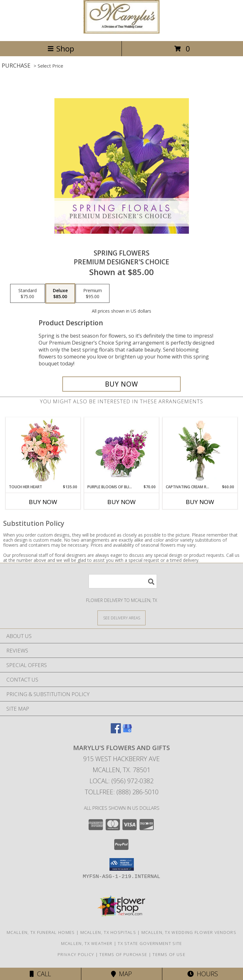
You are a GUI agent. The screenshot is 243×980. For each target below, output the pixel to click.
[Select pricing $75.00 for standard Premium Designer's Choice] (28, 293)
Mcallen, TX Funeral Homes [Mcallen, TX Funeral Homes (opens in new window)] (41, 932)
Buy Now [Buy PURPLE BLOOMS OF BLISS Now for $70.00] (121, 502)
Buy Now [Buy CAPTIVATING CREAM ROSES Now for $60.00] (200, 502)
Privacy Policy (76, 954)
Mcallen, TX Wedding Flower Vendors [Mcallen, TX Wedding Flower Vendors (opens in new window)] (189, 932)
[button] (122, 864)
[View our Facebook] (116, 731)
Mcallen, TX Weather (87, 943)
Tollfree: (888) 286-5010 (122, 792)
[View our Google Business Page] (127, 731)
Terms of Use (169, 954)
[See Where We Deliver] (121, 618)
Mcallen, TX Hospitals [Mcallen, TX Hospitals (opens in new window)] (108, 932)
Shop (61, 48)
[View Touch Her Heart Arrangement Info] (43, 451)
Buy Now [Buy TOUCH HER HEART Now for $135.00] (43, 502)
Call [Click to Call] (40, 974)
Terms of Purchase (123, 954)
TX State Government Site (150, 943)
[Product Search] (123, 581)
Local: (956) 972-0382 (121, 781)
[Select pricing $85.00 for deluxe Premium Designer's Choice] (60, 293)
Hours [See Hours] (203, 974)
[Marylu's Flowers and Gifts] (121, 32)
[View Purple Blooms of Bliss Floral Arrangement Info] (122, 451)
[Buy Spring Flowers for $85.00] (121, 384)
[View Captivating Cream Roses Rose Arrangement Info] (200, 451)
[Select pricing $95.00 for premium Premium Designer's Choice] (93, 293)
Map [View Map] (121, 974)
